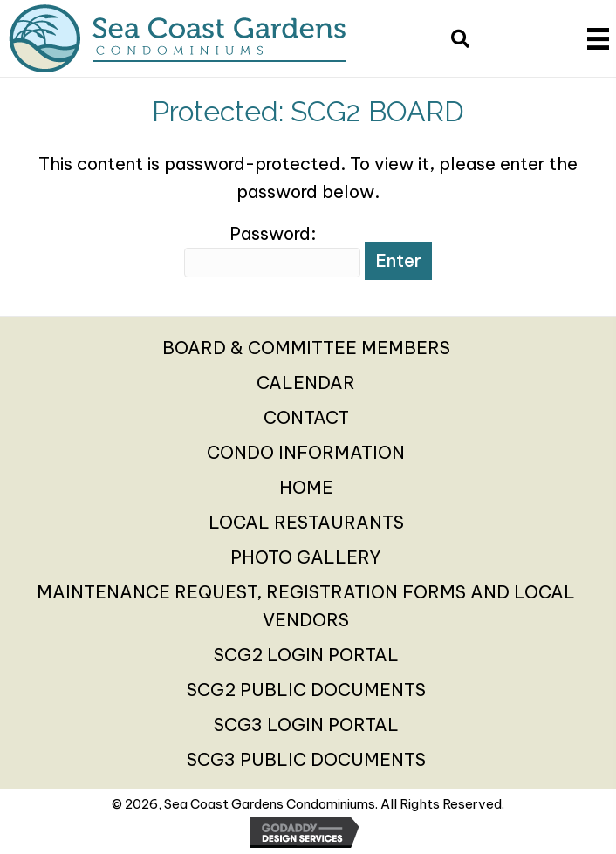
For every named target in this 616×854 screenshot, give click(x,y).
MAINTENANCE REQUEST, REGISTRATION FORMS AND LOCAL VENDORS (306, 606)
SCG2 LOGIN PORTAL (306, 655)
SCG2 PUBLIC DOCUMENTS (306, 690)
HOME (306, 487)
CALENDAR (306, 383)
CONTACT (306, 417)
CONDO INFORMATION (306, 452)
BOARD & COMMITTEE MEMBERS (306, 348)
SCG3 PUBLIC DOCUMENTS (306, 759)
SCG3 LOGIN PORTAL (306, 724)
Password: (272, 250)
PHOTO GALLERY (306, 557)
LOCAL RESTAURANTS (306, 522)
